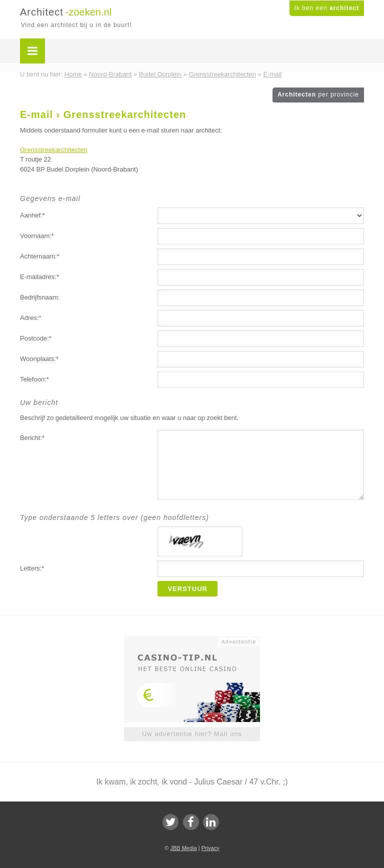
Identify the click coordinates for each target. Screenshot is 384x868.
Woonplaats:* (39, 359)
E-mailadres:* (39, 277)
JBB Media (183, 848)
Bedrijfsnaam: (40, 297)
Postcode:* (36, 338)
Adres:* (31, 318)
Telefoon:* (34, 379)
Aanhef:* (32, 215)
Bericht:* (32, 438)
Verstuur (187, 589)
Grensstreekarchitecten (53, 150)
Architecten (318, 94)
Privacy (210, 848)
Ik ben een (327, 8)
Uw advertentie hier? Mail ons (192, 734)
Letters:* (32, 568)
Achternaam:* (40, 256)
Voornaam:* (37, 236)
